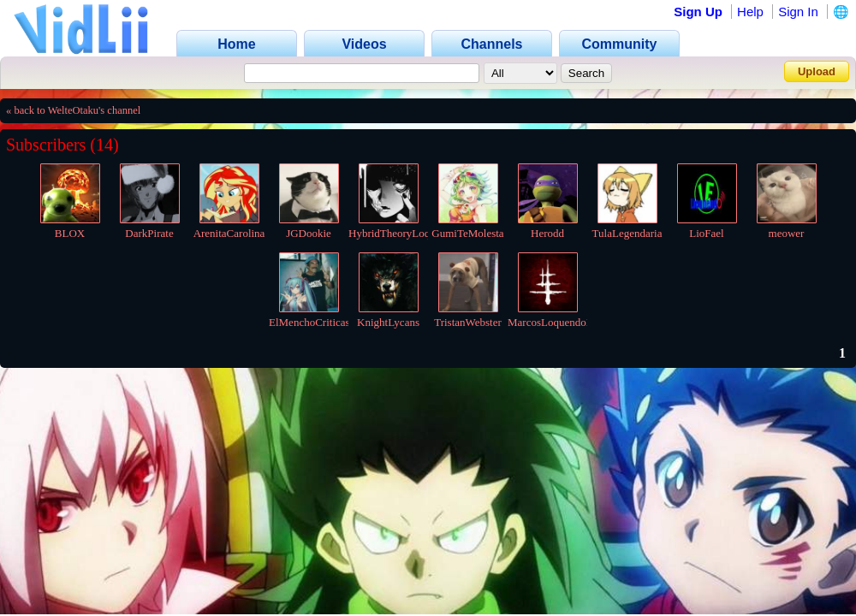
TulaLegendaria (627, 233)
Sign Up (698, 12)
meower (787, 233)
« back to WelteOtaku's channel (73, 110)
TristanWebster (468, 322)
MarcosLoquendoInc (554, 322)
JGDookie (309, 233)
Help (750, 12)
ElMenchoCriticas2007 (321, 322)
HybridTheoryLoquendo (403, 233)
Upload (817, 71)
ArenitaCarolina (229, 233)
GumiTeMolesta (467, 233)
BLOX (70, 233)
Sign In (798, 12)
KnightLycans (388, 322)
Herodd (547, 233)
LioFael (706, 233)
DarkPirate (149, 233)
